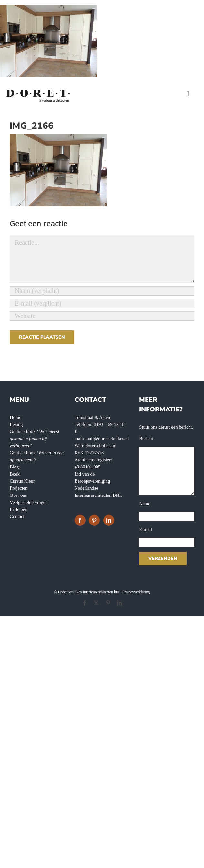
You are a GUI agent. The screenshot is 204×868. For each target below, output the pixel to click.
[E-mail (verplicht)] (102, 303)
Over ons (18, 495)
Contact (17, 516)
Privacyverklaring (136, 592)
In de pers (19, 509)
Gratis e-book (35, 439)
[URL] (102, 316)
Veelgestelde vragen (29, 502)
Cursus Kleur (22, 481)
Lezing (16, 424)
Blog (14, 467)
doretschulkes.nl (101, 446)
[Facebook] (80, 520)
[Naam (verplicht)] (102, 291)
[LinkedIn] (109, 520)
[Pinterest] (94, 520)
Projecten (19, 488)
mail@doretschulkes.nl (107, 439)
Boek (15, 474)
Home (15, 417)
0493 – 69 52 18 (109, 424)
